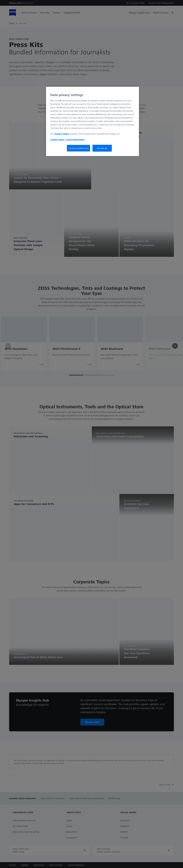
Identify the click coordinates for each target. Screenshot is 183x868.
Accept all (102, 148)
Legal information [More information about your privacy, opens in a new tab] (75, 139)
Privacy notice (62, 134)
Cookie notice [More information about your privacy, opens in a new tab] (57, 139)
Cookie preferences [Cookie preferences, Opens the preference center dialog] (78, 148)
